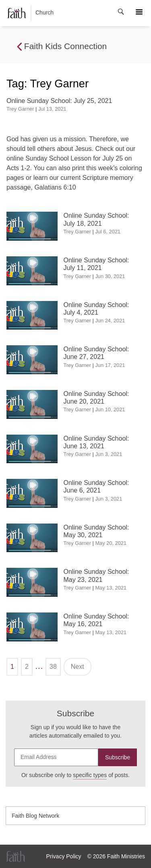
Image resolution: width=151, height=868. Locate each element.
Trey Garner (20, 109)
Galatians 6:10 (55, 187)
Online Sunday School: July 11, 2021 (96, 264)
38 (53, 667)
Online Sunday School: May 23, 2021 (96, 575)
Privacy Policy (63, 856)
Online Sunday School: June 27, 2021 (96, 353)
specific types (90, 775)
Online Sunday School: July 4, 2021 (96, 309)
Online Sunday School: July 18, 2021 (96, 219)
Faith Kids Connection (62, 47)
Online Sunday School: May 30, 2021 (96, 531)
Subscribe (118, 757)
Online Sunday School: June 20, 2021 (96, 398)
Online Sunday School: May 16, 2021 (96, 620)
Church (31, 13)
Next (78, 667)
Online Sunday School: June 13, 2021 (96, 442)
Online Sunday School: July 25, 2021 (59, 101)
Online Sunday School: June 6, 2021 (96, 487)
